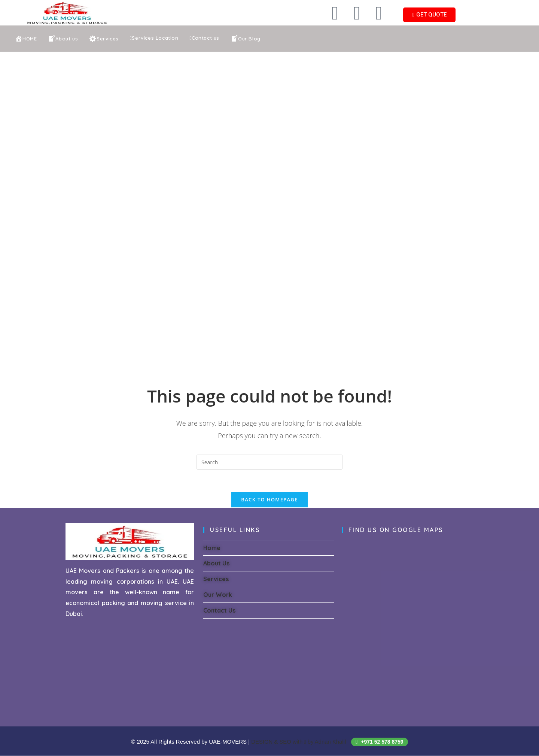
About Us (216, 564)
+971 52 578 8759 (380, 742)
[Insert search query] (269, 462)
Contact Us (219, 611)
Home (212, 548)
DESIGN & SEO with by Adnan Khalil (299, 742)
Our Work (218, 595)
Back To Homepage (269, 500)
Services (216, 580)
